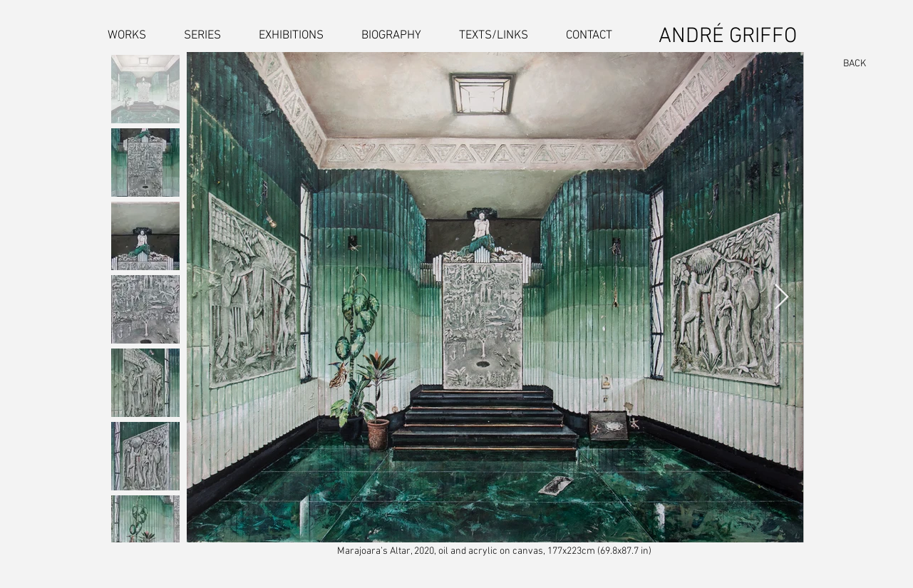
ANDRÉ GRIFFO (728, 37)
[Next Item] (782, 298)
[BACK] (848, 64)
